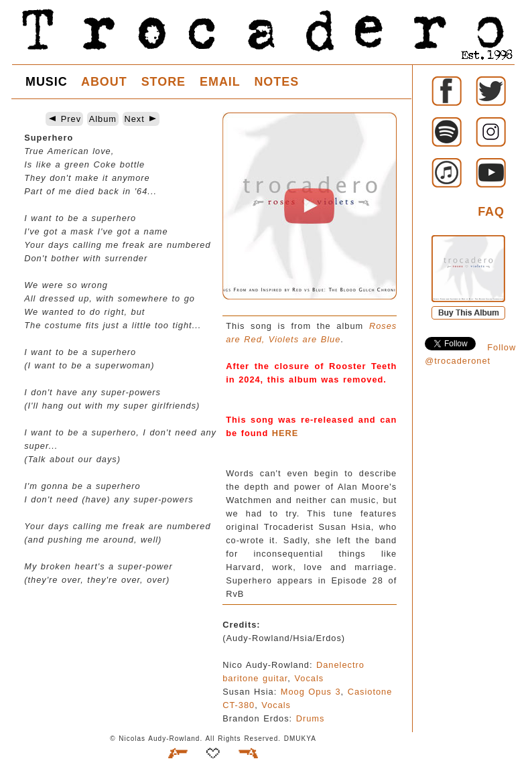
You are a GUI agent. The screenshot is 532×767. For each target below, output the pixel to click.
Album (103, 119)
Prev (64, 119)
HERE (285, 433)
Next (141, 119)
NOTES (276, 82)
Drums (311, 718)
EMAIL (220, 82)
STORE (163, 82)
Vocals (309, 678)
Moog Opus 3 (311, 692)
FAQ (491, 212)
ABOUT (104, 82)
